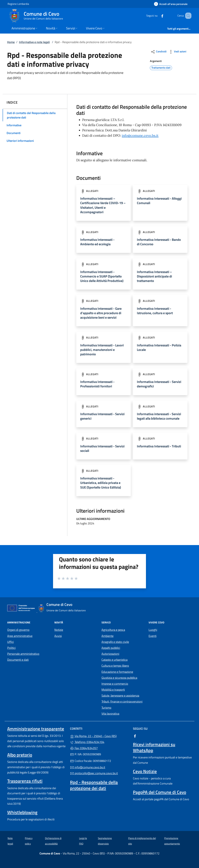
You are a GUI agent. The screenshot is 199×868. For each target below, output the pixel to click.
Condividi (159, 52)
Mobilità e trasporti (113, 690)
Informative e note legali (34, 42)
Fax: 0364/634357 (84, 748)
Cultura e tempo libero (115, 666)
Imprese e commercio (115, 684)
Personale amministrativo (23, 654)
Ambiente (107, 636)
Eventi (153, 636)
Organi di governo (18, 630)
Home (11, 42)
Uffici (11, 642)
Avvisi (58, 636)
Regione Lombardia (18, 4)
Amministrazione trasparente (36, 729)
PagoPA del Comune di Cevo (160, 792)
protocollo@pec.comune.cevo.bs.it (94, 773)
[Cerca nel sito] (187, 16)
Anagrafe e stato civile (115, 642)
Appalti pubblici (111, 648)
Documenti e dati (18, 660)
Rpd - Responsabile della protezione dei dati (94, 785)
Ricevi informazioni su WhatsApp (154, 747)
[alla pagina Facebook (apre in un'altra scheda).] (158, 16)
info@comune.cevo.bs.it (140, 136)
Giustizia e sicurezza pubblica (119, 678)
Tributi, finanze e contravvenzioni (122, 701)
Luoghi (153, 630)
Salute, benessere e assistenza (120, 696)
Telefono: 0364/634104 (87, 742)
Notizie (59, 630)
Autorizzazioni (110, 654)
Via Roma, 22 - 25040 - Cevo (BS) (99, 736)
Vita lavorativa (110, 714)
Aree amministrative (20, 636)
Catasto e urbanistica (114, 660)
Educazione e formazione (117, 672)
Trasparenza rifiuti (25, 781)
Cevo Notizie (145, 771)
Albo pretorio (20, 755)
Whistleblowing (22, 812)
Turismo (106, 708)
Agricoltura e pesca (113, 630)
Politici (11, 648)
